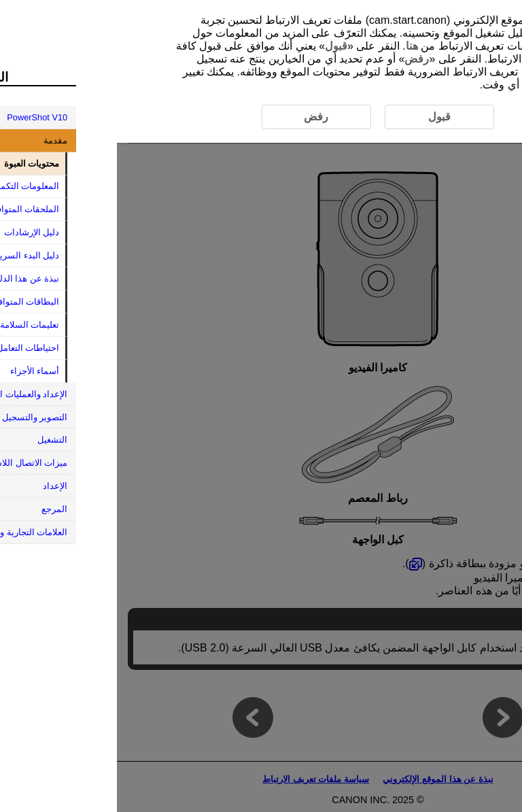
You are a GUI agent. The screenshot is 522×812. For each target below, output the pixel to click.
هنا (295, 46)
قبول (219, 46)
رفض (300, 59)
